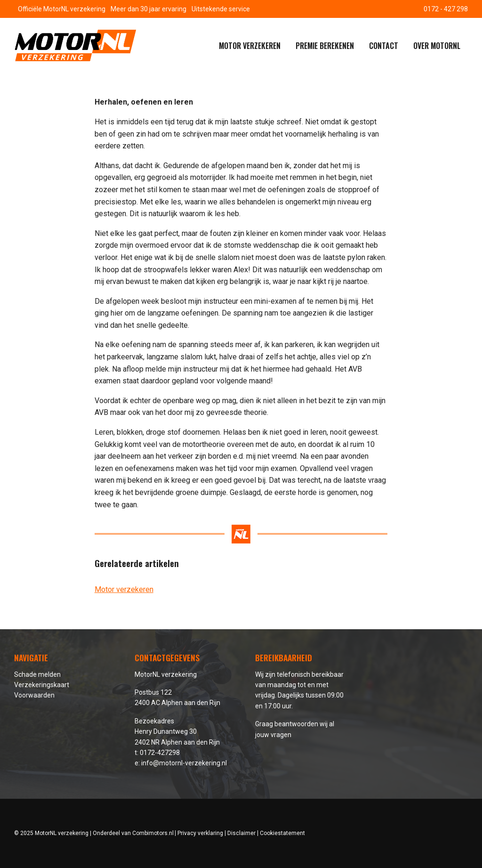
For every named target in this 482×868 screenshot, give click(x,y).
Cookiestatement (282, 833)
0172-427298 (160, 753)
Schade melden (37, 674)
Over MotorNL (437, 46)
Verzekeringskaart (42, 685)
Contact (384, 46)
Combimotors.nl (153, 833)
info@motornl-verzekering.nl (184, 763)
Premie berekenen (325, 46)
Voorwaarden (34, 695)
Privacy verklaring (200, 833)
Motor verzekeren (250, 46)
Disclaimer (241, 833)
